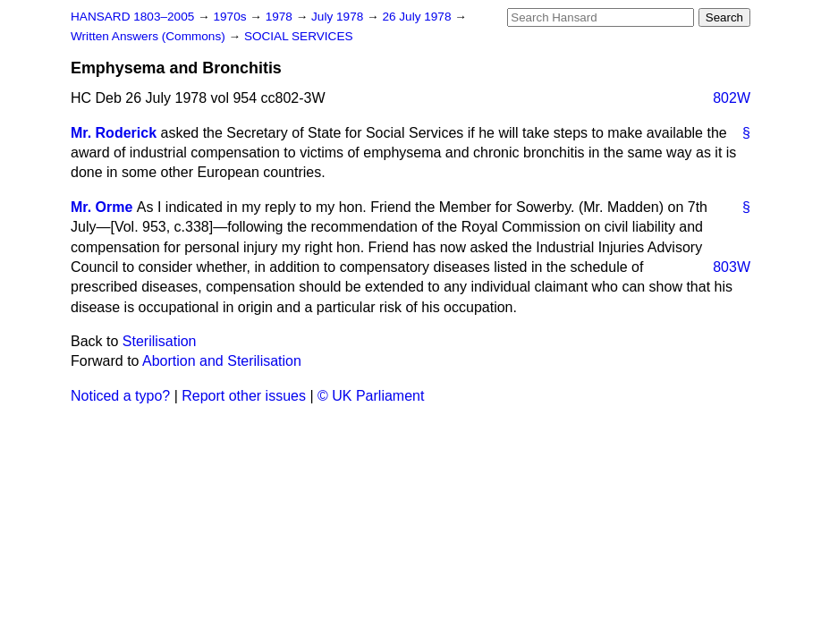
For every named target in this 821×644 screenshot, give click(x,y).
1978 (281, 17)
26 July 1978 (418, 17)
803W (732, 267)
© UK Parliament (371, 396)
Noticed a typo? (120, 396)
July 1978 (339, 17)
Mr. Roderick (114, 133)
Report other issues (244, 396)
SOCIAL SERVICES (299, 36)
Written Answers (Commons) (150, 36)
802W (732, 98)
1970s (231, 17)
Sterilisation (160, 341)
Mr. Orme (102, 207)
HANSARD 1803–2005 (132, 17)
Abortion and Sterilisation (222, 361)
